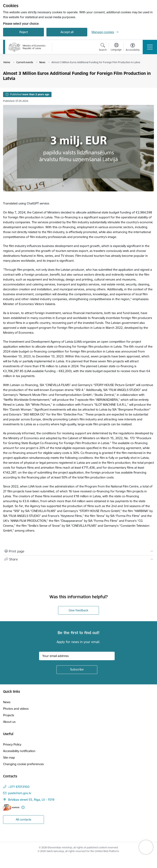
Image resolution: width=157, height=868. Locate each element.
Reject (24, 32)
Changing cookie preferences (23, 764)
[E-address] (11, 807)
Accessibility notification (19, 751)
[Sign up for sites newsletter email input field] (77, 656)
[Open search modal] (103, 48)
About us (9, 722)
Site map (9, 757)
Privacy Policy (12, 744)
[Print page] (78, 551)
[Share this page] (78, 559)
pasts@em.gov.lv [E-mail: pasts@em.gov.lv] (20, 793)
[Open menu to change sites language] (116, 47)
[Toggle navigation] (150, 47)
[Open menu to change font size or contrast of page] (133, 48)
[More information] (23, 807)
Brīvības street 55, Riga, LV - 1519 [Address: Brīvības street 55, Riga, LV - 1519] (31, 800)
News (7, 702)
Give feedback (78, 610)
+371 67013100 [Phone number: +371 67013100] (19, 787)
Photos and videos (16, 709)
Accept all (67, 32)
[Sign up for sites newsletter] (77, 670)
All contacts (24, 819)
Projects (9, 715)
